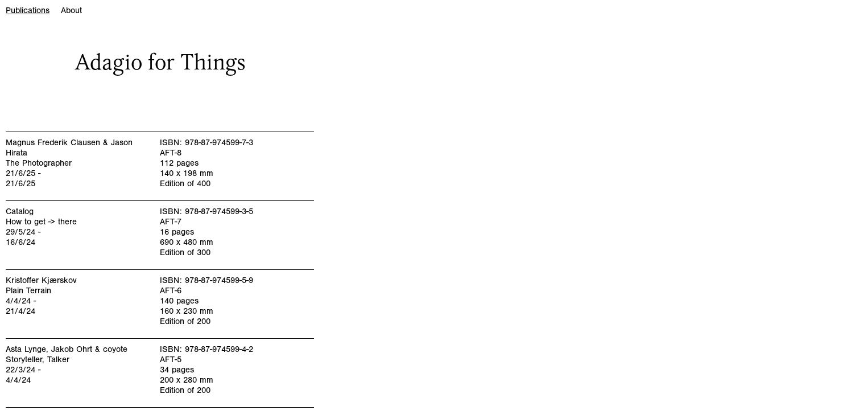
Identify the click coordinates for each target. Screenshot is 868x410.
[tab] (33, 13)
